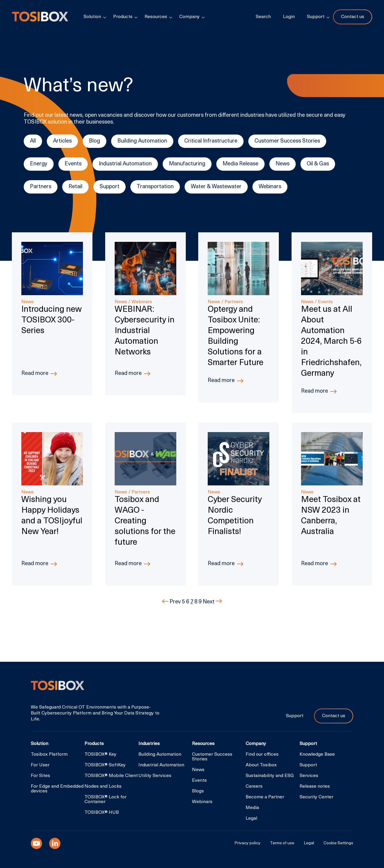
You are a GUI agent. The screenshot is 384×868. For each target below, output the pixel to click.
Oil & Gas (318, 164)
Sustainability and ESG (270, 776)
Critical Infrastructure (211, 141)
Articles (62, 141)
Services (309, 776)
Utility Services (155, 776)
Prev (172, 602)
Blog (95, 141)
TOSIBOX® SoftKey (105, 765)
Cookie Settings (338, 843)
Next (212, 602)
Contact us (353, 17)
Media (252, 808)
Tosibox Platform (49, 754)
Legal (251, 819)
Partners (41, 187)
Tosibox (40, 17)
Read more (35, 374)
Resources (156, 17)
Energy (39, 164)
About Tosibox (261, 765)
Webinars (270, 187)
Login (289, 17)
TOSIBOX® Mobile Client (111, 776)
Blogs (198, 791)
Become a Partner (265, 797)
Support (109, 187)
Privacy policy (247, 843)
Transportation (155, 187)
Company (189, 17)
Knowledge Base (317, 754)
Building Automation (142, 141)
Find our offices (262, 754)
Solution (92, 17)
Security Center (316, 797)
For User (40, 765)
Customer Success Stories (287, 141)
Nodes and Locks (103, 787)
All (33, 141)
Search (263, 17)
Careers (254, 787)
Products (123, 17)
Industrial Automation (125, 164)
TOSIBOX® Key (100, 754)
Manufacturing (187, 164)
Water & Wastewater (216, 187)
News (283, 164)
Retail (75, 187)
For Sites (40, 776)
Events (73, 164)
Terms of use (282, 843)
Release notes (315, 787)
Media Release (240, 164)
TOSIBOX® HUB (102, 813)
